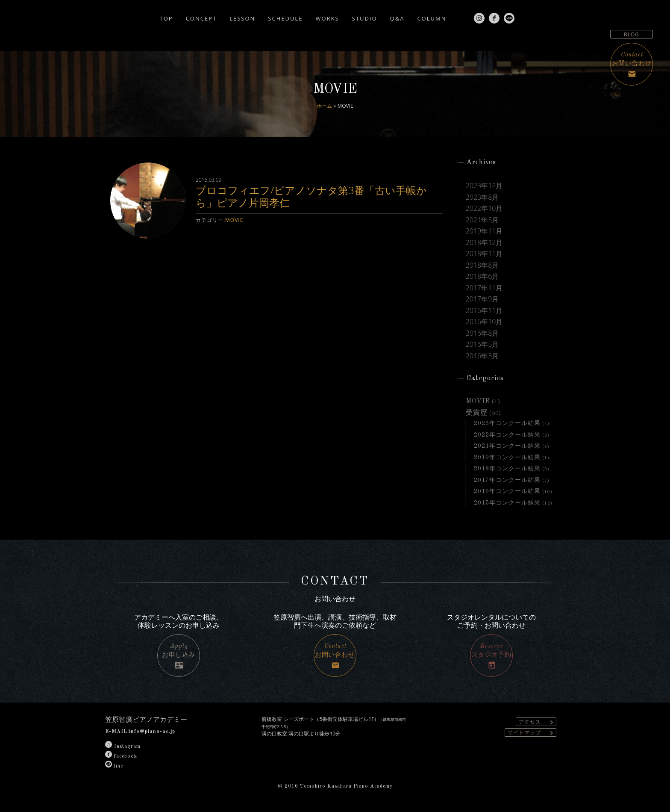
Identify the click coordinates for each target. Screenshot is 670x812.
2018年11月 (484, 254)
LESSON (242, 18)
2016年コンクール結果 (507, 491)
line (114, 766)
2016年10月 (484, 322)
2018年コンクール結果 (507, 469)
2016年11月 (484, 310)
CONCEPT (201, 18)
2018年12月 (484, 242)
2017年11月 (484, 288)
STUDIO (365, 18)
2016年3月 (482, 356)
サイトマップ (532, 733)
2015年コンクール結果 (507, 503)
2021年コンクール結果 (507, 446)
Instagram (123, 747)
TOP (166, 18)
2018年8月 (482, 265)
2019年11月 (484, 231)
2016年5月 (482, 344)
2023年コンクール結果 (507, 423)
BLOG (632, 34)
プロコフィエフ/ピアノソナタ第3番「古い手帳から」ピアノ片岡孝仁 (311, 196)
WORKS (327, 18)
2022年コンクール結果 (507, 435)
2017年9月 (482, 299)
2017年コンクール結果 (507, 480)
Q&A (397, 18)
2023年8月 (482, 197)
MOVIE (234, 220)
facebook (121, 756)
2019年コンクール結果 (507, 458)
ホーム (324, 106)
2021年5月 (482, 220)
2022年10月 (484, 208)
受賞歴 (477, 413)
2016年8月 (482, 333)
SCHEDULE (285, 18)
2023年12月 (484, 186)
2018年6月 (482, 276)
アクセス (537, 722)
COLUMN (432, 18)
